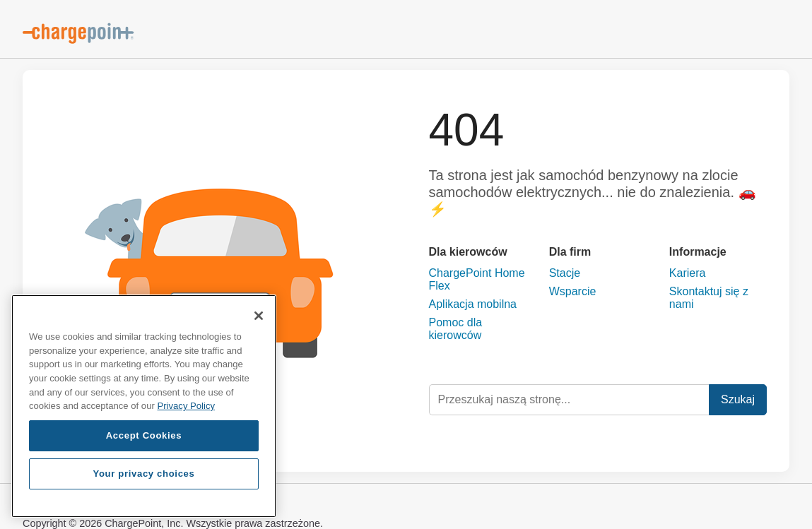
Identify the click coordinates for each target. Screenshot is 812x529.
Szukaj (738, 399)
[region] (144, 406)
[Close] (259, 316)
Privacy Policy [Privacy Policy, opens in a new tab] (186, 406)
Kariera (688, 273)
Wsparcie (573, 291)
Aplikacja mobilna (473, 304)
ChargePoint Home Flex (477, 279)
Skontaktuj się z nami (709, 298)
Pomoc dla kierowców (456, 329)
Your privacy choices (143, 474)
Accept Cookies (144, 435)
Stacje (565, 273)
